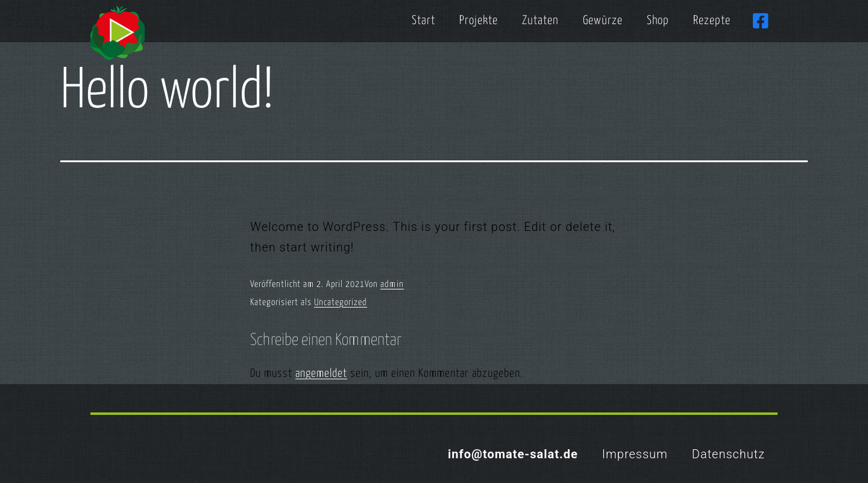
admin (392, 284)
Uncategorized (341, 302)
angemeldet (321, 374)
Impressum (635, 454)
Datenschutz (728, 454)
